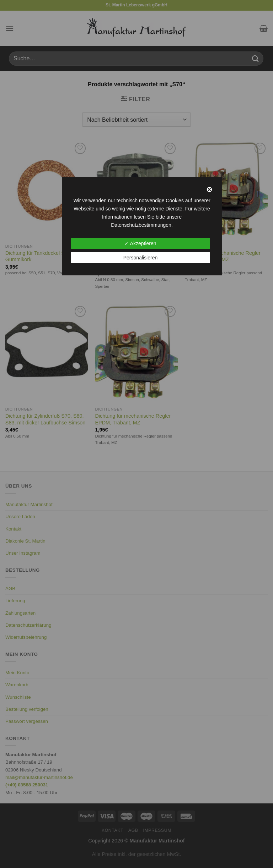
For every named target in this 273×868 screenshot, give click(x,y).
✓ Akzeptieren (140, 243)
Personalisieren (141, 258)
